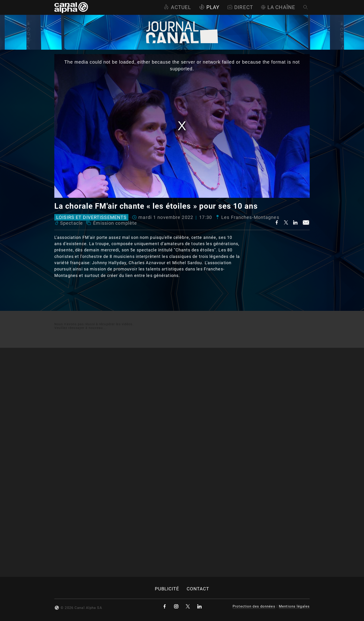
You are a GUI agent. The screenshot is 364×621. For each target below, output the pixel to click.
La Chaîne (278, 7)
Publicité (167, 589)
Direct (240, 7)
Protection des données (254, 606)
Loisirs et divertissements (91, 217)
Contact (198, 589)
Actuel (177, 7)
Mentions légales (294, 606)
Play (209, 7)
